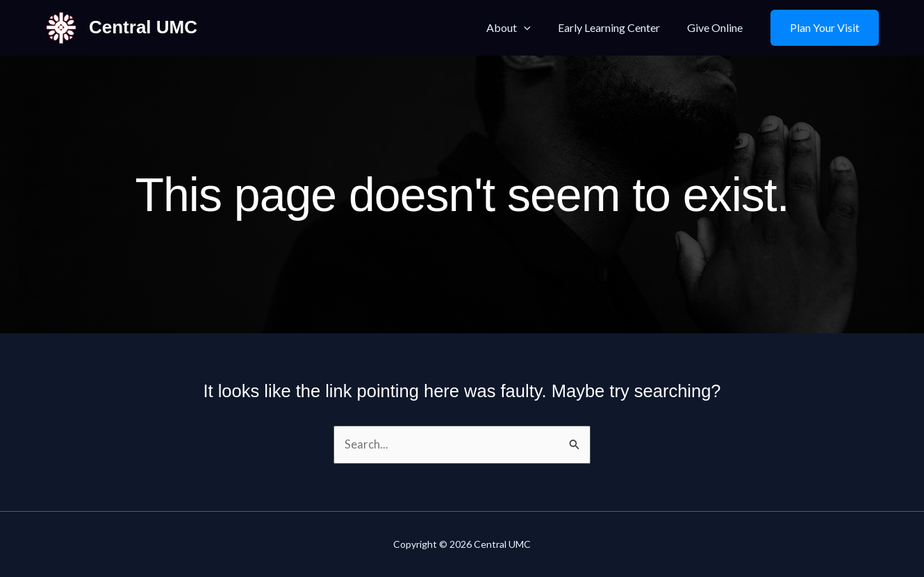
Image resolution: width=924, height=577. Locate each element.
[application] (536, 28)
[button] (825, 28)
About (521, 28)
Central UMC (143, 27)
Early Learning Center (617, 27)
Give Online (718, 27)
